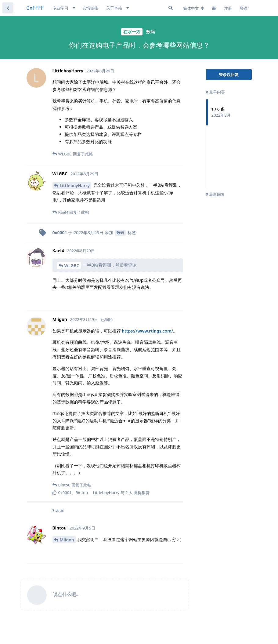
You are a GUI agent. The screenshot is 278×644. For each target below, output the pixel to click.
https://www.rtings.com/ (147, 331)
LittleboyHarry (75, 186)
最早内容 (215, 92)
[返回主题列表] (8, 8)
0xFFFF (35, 8)
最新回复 (215, 194)
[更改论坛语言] (193, 8)
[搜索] (171, 8)
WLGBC (72, 266)
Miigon (67, 540)
